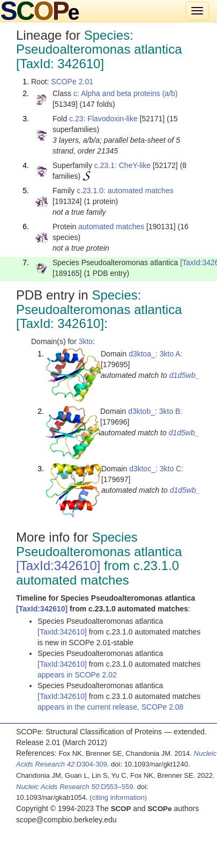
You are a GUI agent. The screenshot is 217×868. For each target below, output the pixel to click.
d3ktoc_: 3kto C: (156, 469)
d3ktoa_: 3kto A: (155, 354)
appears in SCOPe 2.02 (77, 675)
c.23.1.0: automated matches (125, 191)
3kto (86, 341)
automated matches (111, 227)
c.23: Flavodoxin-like (103, 119)
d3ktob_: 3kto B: (155, 411)
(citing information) (118, 797)
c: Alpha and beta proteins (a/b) (126, 93)
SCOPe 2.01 (72, 82)
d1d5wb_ (185, 375)
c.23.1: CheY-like (122, 165)
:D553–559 (75, 787)
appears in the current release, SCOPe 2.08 (110, 707)
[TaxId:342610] (58, 566)
